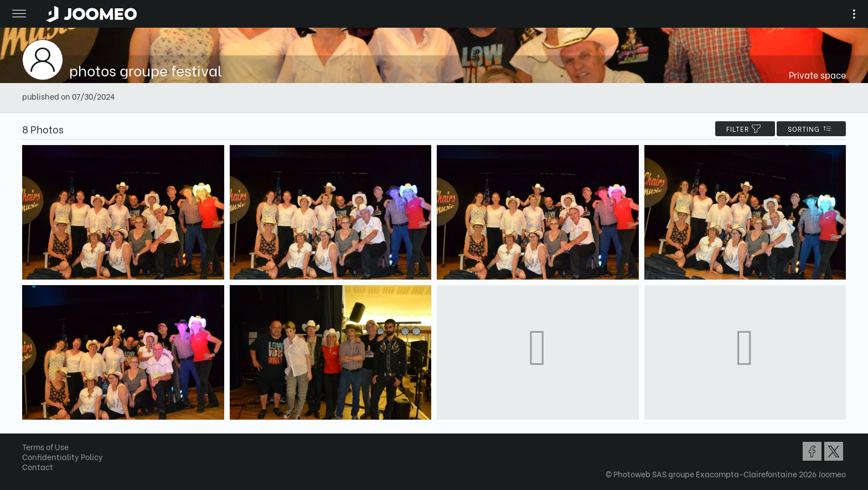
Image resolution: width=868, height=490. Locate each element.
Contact (38, 466)
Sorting (811, 129)
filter (745, 129)
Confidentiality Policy (63, 457)
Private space (817, 74)
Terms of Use (45, 447)
